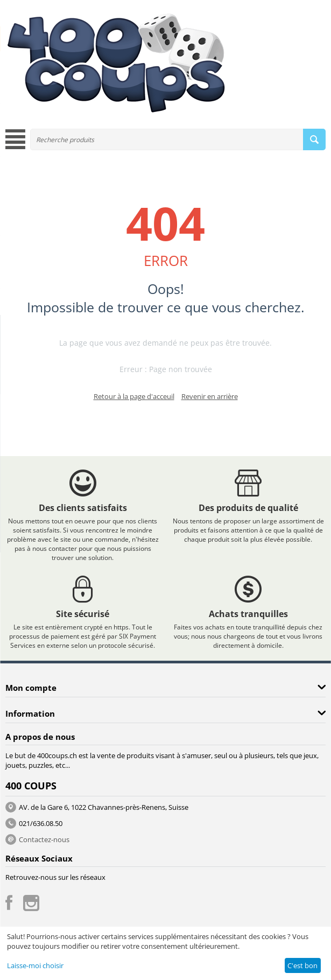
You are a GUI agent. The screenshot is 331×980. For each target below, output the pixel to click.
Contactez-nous (44, 839)
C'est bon (302, 965)
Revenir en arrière (210, 396)
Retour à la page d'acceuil (134, 396)
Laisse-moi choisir (35, 965)
